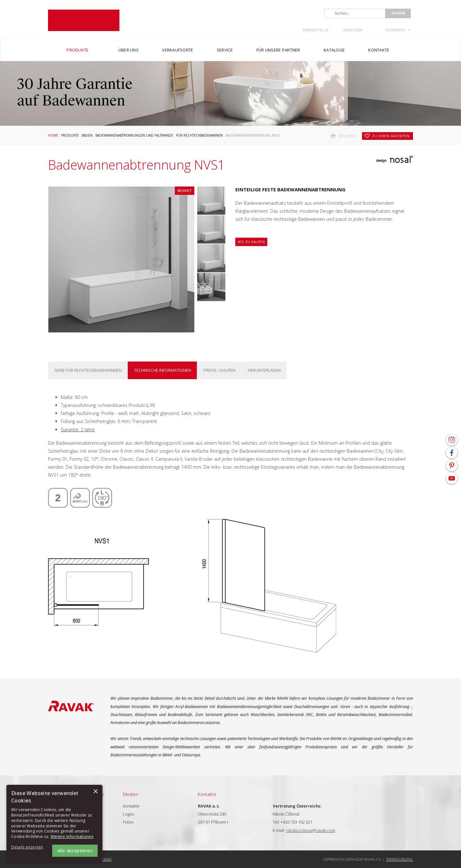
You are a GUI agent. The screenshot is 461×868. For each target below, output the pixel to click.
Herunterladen (264, 370)
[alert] (54, 823)
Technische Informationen (163, 370)
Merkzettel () (316, 30)
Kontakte (131, 806)
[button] (29, 847)
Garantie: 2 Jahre (78, 430)
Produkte (70, 135)
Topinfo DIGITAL (400, 859)
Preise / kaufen (219, 370)
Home (53, 135)
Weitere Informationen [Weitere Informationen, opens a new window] (72, 836)
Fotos (128, 822)
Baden (87, 135)
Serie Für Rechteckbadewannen (88, 370)
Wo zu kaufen (251, 242)
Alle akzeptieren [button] (75, 851)
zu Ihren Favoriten (391, 136)
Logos (129, 814)
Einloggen (353, 30)
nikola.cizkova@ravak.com (311, 830)
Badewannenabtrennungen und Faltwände (134, 135)
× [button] (95, 792)
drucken (347, 136)
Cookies (105, 859)
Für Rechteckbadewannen (199, 135)
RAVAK (84, 20)
